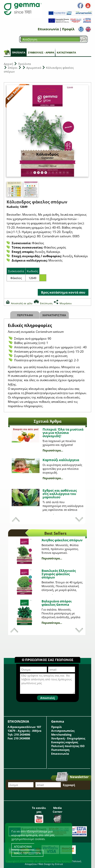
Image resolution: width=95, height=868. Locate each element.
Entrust (59, 864)
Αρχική (8, 64)
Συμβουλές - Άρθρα (41, 52)
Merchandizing (61, 734)
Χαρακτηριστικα (54, 315)
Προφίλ (68, 29)
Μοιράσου (66, 303)
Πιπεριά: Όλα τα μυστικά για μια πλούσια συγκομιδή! (63, 433)
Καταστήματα (66, 52)
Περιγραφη (25, 315)
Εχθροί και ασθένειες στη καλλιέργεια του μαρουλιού (60, 494)
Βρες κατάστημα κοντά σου (63, 292)
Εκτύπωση (46, 303)
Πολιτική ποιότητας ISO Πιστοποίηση (68, 748)
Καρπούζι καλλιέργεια (61, 460)
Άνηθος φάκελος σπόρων (62, 540)
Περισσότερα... (53, 450)
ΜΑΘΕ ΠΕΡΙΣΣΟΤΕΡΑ (27, 853)
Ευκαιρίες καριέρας (65, 742)
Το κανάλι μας (39, 814)
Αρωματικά (34, 68)
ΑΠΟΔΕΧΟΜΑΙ (23, 846)
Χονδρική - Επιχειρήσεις (68, 738)
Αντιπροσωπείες (63, 731)
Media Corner (58, 814)
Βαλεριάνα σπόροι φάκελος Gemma (57, 603)
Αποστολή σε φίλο (22, 303)
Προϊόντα (19, 52)
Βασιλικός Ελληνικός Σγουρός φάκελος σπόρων (59, 574)
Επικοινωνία (48, 29)
